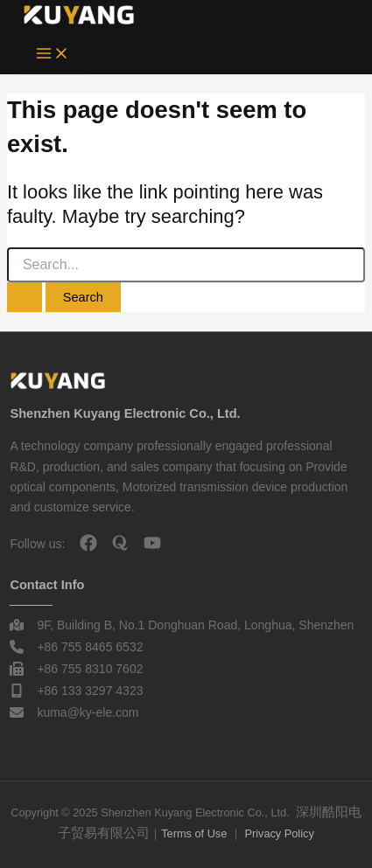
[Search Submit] (25, 298)
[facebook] (88, 543)
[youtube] (152, 543)
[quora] (120, 543)
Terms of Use (194, 833)
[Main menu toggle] (53, 55)
